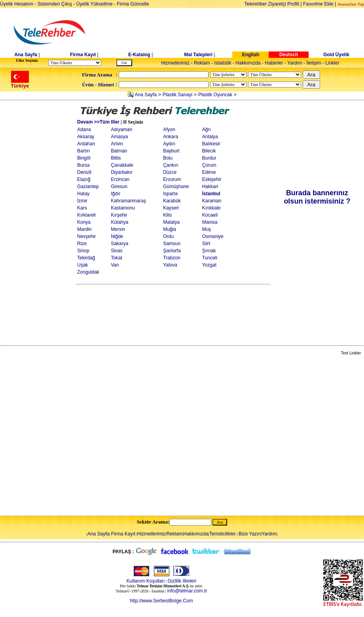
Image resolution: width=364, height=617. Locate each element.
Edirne (209, 172)
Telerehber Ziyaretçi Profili (272, 4)
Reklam (202, 63)
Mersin (118, 229)
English (251, 55)
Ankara (171, 137)
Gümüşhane (176, 187)
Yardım (295, 63)
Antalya (210, 137)
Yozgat (209, 265)
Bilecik (209, 151)
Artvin (117, 144)
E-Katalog (139, 55)
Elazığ (84, 179)
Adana (84, 129)
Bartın (83, 151)
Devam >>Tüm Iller (98, 122)
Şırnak (209, 251)
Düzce (170, 172)
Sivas (117, 251)
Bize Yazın (250, 534)
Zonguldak (88, 272)
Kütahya (119, 222)
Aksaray (86, 137)
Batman (119, 151)
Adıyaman (121, 129)
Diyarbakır (122, 172)
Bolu (168, 158)
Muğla (170, 229)
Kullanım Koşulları (146, 581)
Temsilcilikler (223, 534)
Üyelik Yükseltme (95, 4)
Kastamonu (123, 208)
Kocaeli (210, 215)
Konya (84, 222)
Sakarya (119, 244)
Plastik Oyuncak (215, 95)
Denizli (84, 172)
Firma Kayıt (83, 55)
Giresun (119, 187)
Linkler (332, 63)
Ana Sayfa (26, 55)
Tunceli (210, 258)
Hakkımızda (248, 63)
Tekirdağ (86, 258)
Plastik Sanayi (177, 95)
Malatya (171, 222)
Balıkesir (211, 144)
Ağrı (207, 129)
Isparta (170, 194)
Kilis (167, 215)
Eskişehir (212, 179)
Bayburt (171, 151)
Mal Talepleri (198, 55)
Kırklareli (86, 215)
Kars (82, 208)
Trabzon (172, 258)
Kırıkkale (211, 208)
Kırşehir (119, 215)
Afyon (169, 129)
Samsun (172, 244)
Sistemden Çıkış (55, 4)
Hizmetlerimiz (175, 63)
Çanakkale (122, 165)
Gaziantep (88, 187)
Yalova (170, 265)
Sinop (83, 251)
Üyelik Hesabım (17, 4)
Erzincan (120, 179)
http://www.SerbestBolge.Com (161, 601)
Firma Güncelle (133, 4)
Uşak (82, 265)
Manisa (210, 222)
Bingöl (84, 158)
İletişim (314, 63)
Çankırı (171, 165)
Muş (207, 229)
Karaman (212, 201)
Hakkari (210, 187)
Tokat (117, 258)
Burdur (209, 158)
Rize (82, 244)
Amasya (119, 137)
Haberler (274, 63)
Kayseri (171, 208)
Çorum (209, 165)
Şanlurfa (172, 251)
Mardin (84, 229)
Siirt (206, 244)
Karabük (172, 201)
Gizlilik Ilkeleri (182, 581)
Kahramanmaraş (128, 201)
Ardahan (86, 144)
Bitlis (116, 158)
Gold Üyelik (336, 55)
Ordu (168, 236)
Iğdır (116, 194)
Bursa (83, 165)
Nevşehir (86, 236)
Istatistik (223, 63)
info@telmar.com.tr (187, 591)
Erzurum (172, 179)
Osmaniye (213, 236)
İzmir (82, 201)
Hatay (83, 194)
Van (115, 265)
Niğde (117, 236)
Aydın (169, 144)
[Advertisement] (38, 223)
